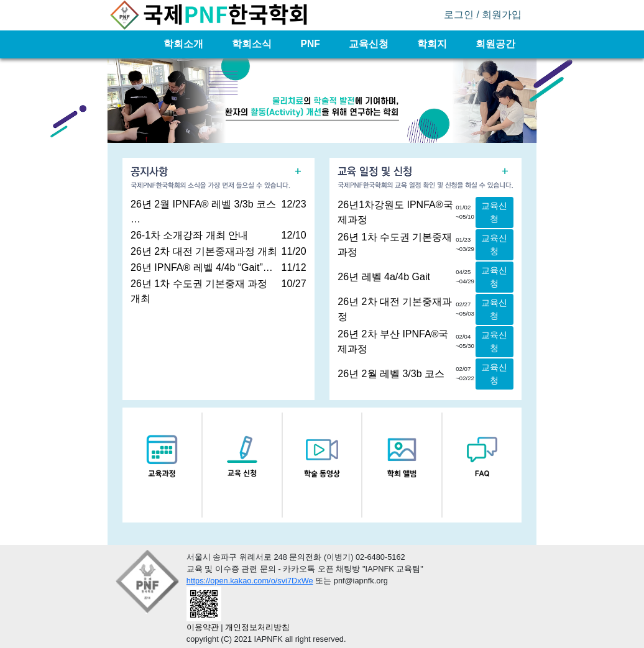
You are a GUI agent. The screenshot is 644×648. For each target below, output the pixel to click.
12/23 (294, 204)
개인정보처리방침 (257, 627)
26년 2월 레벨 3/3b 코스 (391, 374)
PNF (311, 44)
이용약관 (203, 627)
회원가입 (502, 15)
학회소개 (185, 44)
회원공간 (495, 44)
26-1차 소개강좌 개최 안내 (189, 235)
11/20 (294, 251)
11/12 (294, 267)
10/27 (294, 284)
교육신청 (370, 44)
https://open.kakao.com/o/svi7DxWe (250, 581)
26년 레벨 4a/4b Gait (384, 277)
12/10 (294, 235)
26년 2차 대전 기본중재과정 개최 (204, 251)
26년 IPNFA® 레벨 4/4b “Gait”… (202, 267)
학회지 (433, 44)
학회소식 (253, 44)
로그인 (459, 15)
